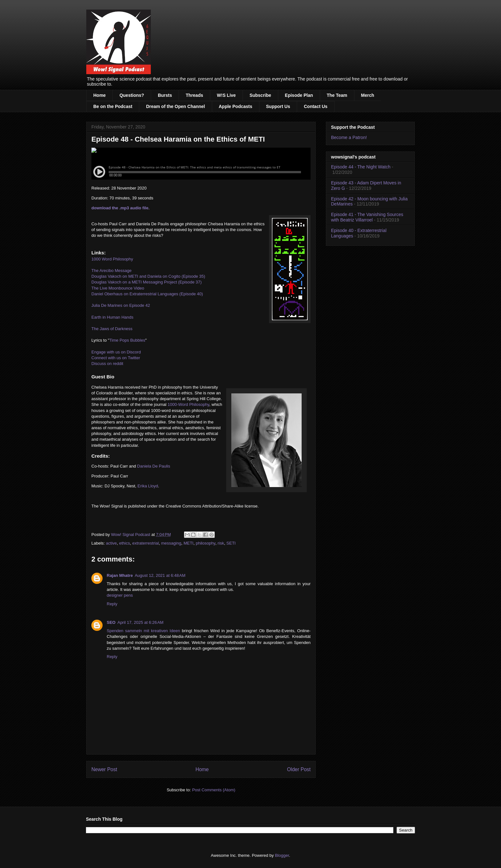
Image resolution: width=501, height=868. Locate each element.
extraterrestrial (146, 543)
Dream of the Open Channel (175, 106)
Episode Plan (299, 95)
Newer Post (104, 769)
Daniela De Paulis (154, 466)
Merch (368, 95)
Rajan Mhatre (120, 575)
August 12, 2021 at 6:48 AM (160, 575)
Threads (194, 95)
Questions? (132, 95)
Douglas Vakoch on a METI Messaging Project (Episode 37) (146, 282)
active (112, 543)
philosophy (206, 543)
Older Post (299, 769)
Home (100, 95)
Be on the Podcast (113, 106)
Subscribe (260, 95)
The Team (337, 95)
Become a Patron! (349, 137)
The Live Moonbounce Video (118, 288)
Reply (112, 604)
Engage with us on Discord (116, 352)
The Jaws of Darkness (112, 329)
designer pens (120, 595)
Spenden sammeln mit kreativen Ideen (143, 631)
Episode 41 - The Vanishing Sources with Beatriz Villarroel (367, 217)
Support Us (278, 106)
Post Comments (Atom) (214, 790)
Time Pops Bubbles (127, 340)
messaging (171, 543)
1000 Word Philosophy (112, 259)
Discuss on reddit (107, 364)
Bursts (165, 95)
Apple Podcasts (236, 106)
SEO (111, 622)
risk (221, 543)
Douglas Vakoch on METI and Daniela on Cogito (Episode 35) (148, 276)
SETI (231, 543)
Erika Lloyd (148, 486)
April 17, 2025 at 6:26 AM (140, 622)
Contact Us (316, 106)
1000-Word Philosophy (188, 404)
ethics (125, 543)
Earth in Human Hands (112, 317)
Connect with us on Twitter (116, 358)
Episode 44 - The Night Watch (361, 167)
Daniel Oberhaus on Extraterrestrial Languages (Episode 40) (147, 294)
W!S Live (226, 95)
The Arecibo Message (112, 271)
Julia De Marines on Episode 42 (121, 305)
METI (188, 543)
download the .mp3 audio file (120, 208)
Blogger (282, 855)
